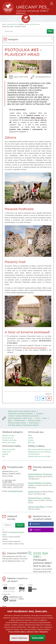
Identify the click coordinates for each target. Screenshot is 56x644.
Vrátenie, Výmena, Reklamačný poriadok (23, 416)
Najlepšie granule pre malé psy (39, 452)
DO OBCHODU (38, 19)
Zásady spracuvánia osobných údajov (22, 411)
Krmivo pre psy (8, 438)
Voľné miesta (34, 423)
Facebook (37, 398)
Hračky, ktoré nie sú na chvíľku (39, 457)
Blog (28, 24)
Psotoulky (35, 24)
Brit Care (31, 443)
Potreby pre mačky (9, 440)
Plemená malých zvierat (17, 423)
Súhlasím (38, 638)
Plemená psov (20, 421)
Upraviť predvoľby (19, 638)
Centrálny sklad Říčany (37, 507)
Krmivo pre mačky (9, 443)
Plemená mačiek (34, 421)
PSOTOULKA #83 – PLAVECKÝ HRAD (14, 27)
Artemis (31, 440)
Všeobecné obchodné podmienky (20, 414)
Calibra (31, 438)
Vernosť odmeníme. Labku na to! (20, 418)
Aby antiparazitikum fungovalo (39, 450)
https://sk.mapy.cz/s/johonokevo (35, 348)
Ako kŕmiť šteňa (34, 454)
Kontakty (39, 414)
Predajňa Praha (34, 492)
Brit (4, 457)
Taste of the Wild (9, 450)
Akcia (45, 418)
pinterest (49, 398)
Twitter (43, 398)
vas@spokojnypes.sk (15, 491)
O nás (37, 418)
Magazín (21, 24)
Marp (30, 436)
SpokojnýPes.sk (8, 8)
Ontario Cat (7, 452)
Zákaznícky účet (52, 3)
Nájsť (50, 31)
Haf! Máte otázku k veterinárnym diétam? (23, 425)
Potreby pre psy (8, 436)
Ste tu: (4, 24)
